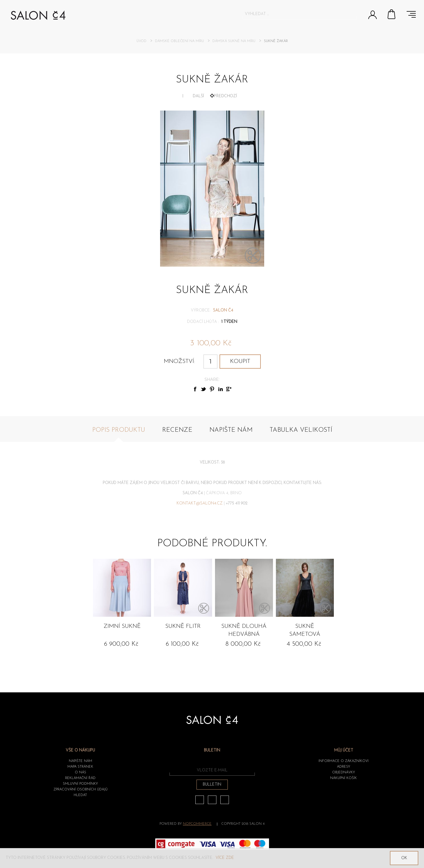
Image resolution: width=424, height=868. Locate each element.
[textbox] (294, 14)
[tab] (119, 433)
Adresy (344, 767)
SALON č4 (223, 311)
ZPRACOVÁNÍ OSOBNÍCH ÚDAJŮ (80, 790)
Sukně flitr (183, 626)
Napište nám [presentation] (231, 430)
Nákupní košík (392, 14)
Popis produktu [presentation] (119, 430)
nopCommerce (197, 824)
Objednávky (344, 773)
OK (404, 858)
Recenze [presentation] (177, 430)
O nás (80, 773)
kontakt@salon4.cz (200, 503)
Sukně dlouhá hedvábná (244, 630)
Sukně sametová (305, 630)
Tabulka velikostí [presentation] (301, 430)
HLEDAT (80, 795)
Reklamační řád (80, 778)
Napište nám (80, 761)
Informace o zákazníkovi (344, 761)
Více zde (225, 858)
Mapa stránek (80, 767)
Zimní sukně (122, 626)
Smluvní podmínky (80, 784)
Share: (212, 379)
